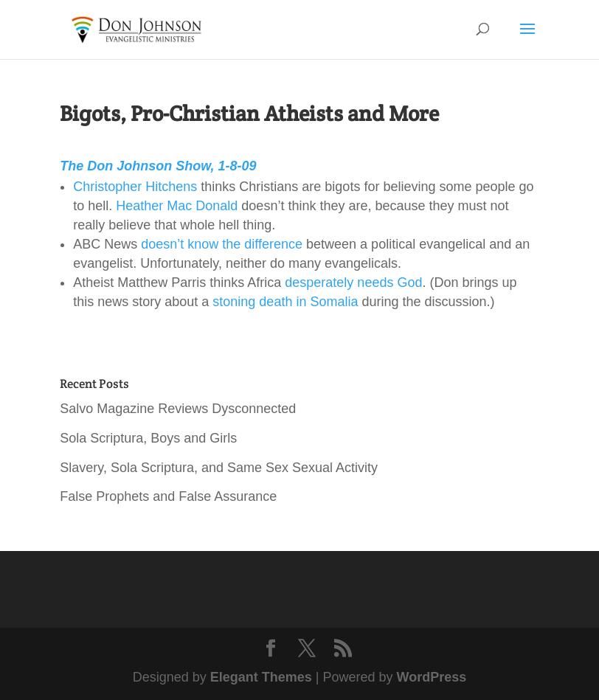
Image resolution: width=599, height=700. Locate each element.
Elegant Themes (261, 677)
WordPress (432, 677)
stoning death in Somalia (285, 302)
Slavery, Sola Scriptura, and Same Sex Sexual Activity (219, 468)
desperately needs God (353, 283)
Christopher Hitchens (135, 187)
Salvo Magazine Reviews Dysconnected (178, 409)
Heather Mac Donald (177, 206)
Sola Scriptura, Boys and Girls (148, 438)
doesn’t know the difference (222, 244)
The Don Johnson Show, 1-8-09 (158, 166)
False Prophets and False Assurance (168, 496)
